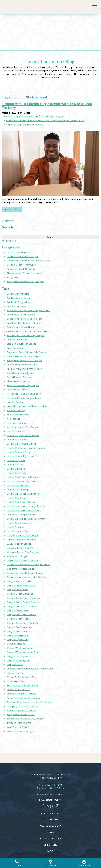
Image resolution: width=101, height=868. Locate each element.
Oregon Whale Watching (20, 648)
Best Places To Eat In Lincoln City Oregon (28, 331)
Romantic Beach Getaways (22, 269)
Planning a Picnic (16, 681)
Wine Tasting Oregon (18, 727)
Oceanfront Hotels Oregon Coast (25, 573)
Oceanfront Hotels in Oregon (47, 116)
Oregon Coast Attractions (21, 585)
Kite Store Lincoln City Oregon (23, 427)
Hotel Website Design (46, 794)
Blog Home (8, 221)
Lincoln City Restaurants (19, 116)
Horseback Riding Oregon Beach (24, 394)
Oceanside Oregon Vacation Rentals (26, 577)
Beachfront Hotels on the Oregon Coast (28, 310)
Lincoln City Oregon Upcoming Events (27, 519)
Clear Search (9, 241)
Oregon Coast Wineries (19, 627)
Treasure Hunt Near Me (19, 723)
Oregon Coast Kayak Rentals (22, 623)
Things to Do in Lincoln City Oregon (25, 125)
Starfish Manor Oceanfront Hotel (67, 120)
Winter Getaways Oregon (21, 731)
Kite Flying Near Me (17, 423)
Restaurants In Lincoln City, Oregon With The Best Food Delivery (47, 106)
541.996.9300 (55, 785)
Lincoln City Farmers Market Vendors (26, 448)
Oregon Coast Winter (18, 631)
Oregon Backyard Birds (19, 581)
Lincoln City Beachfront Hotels (23, 435)
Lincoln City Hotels (17, 473)
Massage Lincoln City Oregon (22, 552)
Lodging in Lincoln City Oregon (23, 535)
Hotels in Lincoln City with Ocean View (27, 406)
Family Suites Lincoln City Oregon (24, 360)
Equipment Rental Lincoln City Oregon (27, 352)
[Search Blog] (50, 233)
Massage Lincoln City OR (20, 548)
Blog (51, 851)
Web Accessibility (51, 826)
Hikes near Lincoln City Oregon (23, 385)
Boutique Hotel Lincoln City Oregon (25, 335)
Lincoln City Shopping (18, 294)
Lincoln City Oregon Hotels (21, 515)
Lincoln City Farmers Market (21, 444)
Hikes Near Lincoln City (19, 381)
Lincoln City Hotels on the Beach (24, 477)
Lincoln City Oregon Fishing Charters (26, 506)
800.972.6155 (56, 788)
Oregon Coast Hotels (18, 619)
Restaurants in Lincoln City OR (23, 685)
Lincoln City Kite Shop (18, 485)
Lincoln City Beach (16, 431)
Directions (50, 845)
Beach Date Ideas (16, 306)
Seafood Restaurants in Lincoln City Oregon (30, 702)
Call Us (17, 863)
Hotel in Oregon (15, 402)
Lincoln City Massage (18, 490)
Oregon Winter (15, 665)
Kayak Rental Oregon (18, 415)
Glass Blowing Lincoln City (20, 373)
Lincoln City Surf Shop (18, 531)
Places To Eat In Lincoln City (21, 677)
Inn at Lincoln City (16, 410)
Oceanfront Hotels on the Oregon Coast (28, 120)
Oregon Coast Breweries (20, 594)
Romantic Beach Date (19, 690)
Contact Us (51, 820)
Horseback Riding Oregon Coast (24, 398)
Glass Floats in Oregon (19, 377)
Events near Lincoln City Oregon (24, 356)
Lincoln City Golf (15, 465)
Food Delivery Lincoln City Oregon (24, 369)
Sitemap (50, 832)
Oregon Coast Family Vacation (23, 598)
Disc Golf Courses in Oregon (22, 344)
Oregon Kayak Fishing (18, 640)
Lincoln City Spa (15, 527)
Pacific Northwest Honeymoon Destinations (30, 669)
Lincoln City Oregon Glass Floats (24, 510)
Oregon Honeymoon (18, 635)
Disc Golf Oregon (16, 348)
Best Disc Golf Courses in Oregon (24, 323)
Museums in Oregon (17, 556)
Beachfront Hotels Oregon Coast (25, 319)
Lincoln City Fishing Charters (22, 456)
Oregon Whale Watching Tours (23, 652)
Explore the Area (51, 838)
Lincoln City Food (16, 460)
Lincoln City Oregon (17, 498)
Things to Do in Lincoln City (21, 715)
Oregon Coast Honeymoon (21, 265)
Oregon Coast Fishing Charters (23, 602)
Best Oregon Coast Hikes (20, 327)
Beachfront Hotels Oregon (21, 315)
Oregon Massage (16, 644)
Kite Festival (13, 419)
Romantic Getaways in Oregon (23, 698)
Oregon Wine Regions (18, 660)
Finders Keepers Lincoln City (22, 365)
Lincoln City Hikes (16, 469)
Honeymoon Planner (18, 390)
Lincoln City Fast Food (18, 452)
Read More (13, 209)
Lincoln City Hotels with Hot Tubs (24, 481)
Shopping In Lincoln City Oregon (24, 706)
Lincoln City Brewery (17, 440)
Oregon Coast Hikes (18, 610)
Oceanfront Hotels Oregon (21, 569)
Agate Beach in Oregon (19, 298)
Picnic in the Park (16, 673)
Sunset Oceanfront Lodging (22, 710)
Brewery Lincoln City (17, 340)
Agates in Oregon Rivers (20, 302)
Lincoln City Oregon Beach (21, 502)
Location (50, 863)
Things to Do (14, 277)
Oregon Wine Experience (20, 656)
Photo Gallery (50, 813)
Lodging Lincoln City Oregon (22, 540)
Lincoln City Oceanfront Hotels (23, 494)
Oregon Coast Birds (17, 590)
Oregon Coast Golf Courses (22, 606)
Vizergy (61, 794)
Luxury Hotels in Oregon (19, 544)
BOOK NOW (84, 863)
